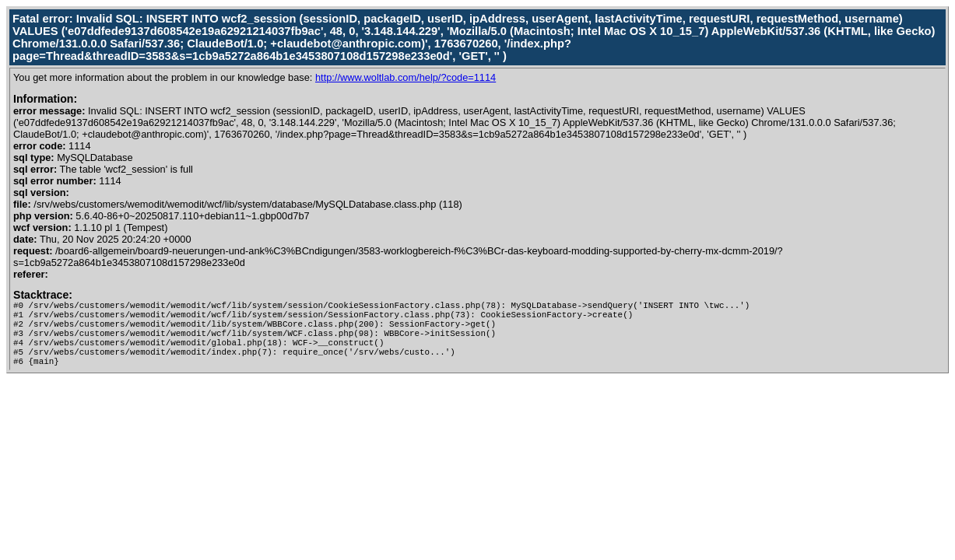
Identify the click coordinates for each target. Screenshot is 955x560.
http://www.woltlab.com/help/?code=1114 (406, 77)
